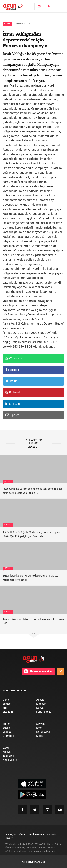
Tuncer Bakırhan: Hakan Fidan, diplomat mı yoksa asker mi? (33, 621)
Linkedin (13, 404)
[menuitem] (39, 6)
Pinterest (13, 392)
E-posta (12, 415)
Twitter (12, 381)
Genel (7, 24)
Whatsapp (14, 358)
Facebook (13, 370)
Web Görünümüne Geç (34, 862)
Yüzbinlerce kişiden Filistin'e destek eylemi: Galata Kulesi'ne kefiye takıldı (30, 578)
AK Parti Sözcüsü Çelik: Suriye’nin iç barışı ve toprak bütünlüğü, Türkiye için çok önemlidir (31, 534)
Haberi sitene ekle (38, 671)
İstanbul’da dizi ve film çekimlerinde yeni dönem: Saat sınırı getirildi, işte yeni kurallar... (32, 491)
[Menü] (59, 6)
